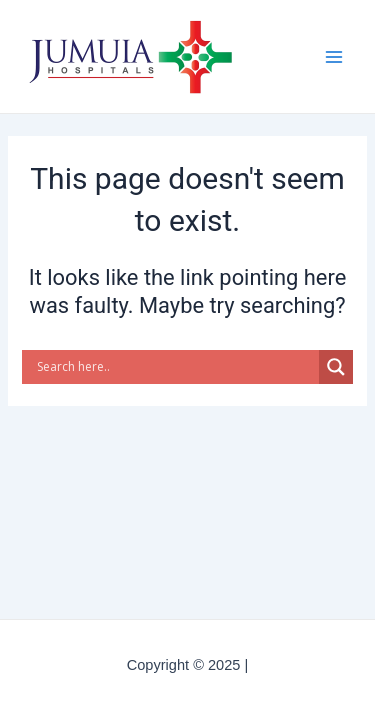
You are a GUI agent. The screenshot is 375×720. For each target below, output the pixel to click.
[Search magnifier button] (336, 367)
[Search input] (175, 367)
